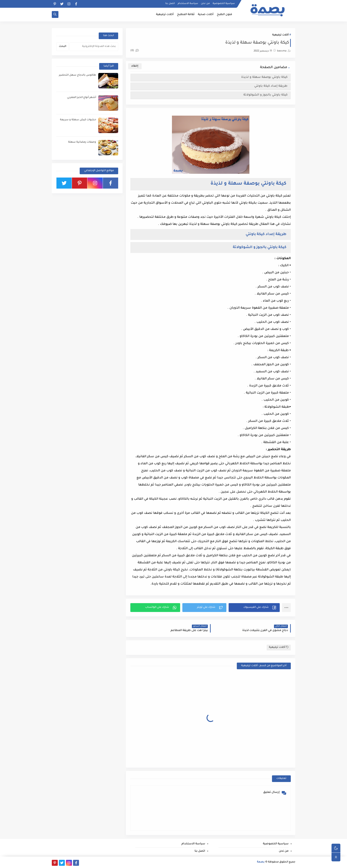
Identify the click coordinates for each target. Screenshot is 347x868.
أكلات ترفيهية (165, 15)
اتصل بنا (170, 4)
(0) (135, 51)
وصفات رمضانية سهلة (82, 142)
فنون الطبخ (225, 15)
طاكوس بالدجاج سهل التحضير (77, 75)
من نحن (205, 4)
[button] (254, 608)
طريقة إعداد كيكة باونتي (270, 86)
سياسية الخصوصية (224, 4)
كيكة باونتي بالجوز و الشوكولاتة (265, 95)
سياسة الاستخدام (188, 4)
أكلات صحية (206, 15)
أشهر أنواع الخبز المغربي (82, 98)
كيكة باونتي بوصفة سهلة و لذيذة (264, 77)
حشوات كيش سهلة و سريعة (78, 120)
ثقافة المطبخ (186, 15)
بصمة (261, 862)
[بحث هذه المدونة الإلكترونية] (94, 47)
